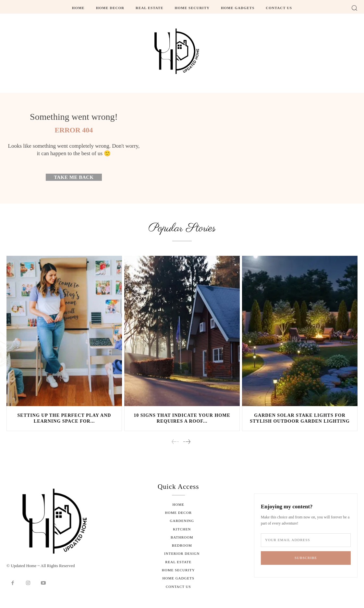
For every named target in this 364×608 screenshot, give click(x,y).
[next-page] (187, 442)
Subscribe (306, 558)
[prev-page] (175, 442)
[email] (306, 540)
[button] (354, 8)
